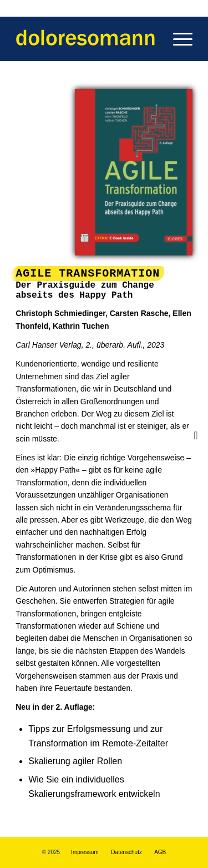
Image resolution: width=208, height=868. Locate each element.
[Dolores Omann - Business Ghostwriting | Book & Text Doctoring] (86, 39)
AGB (160, 852)
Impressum (85, 852)
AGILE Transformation (88, 274)
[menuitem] (177, 39)
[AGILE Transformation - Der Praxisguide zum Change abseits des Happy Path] (134, 172)
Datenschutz (126, 852)
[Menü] (177, 39)
